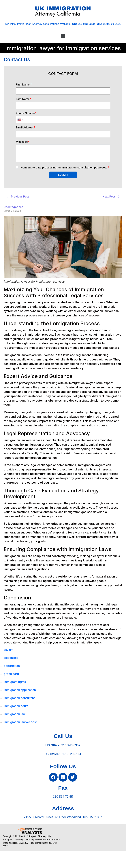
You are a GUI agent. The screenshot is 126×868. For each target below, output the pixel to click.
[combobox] (20, 120)
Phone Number (26, 113)
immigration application (20, 690)
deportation (12, 666)
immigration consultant (19, 698)
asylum (9, 650)
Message (23, 142)
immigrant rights (15, 682)
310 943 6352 (71, 745)
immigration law (15, 714)
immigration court (16, 706)
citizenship (11, 658)
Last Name (23, 99)
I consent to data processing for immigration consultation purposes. (64, 168)
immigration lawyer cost (20, 722)
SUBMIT (63, 175)
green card (11, 674)
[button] (63, 36)
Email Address (26, 128)
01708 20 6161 (71, 754)
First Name (24, 85)
